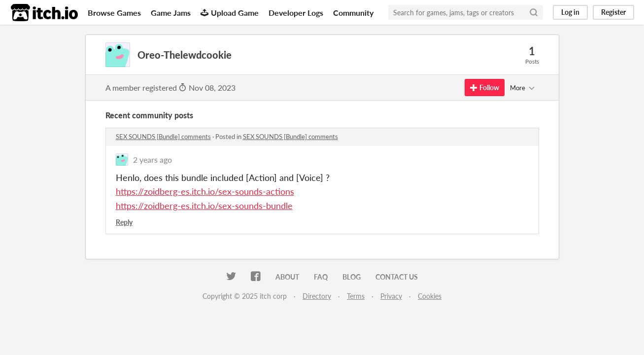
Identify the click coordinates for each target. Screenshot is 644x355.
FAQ (321, 277)
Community (353, 13)
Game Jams (171, 13)
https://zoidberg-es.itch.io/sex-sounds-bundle (204, 206)
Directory (317, 296)
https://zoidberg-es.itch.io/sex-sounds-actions (205, 191)
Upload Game (230, 13)
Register (613, 12)
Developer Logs (296, 13)
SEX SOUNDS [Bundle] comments (163, 137)
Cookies (430, 296)
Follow (485, 88)
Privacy (391, 296)
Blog (352, 277)
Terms (356, 296)
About (287, 277)
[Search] (534, 12)
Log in (570, 12)
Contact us (397, 277)
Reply (124, 222)
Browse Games (114, 13)
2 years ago (153, 160)
